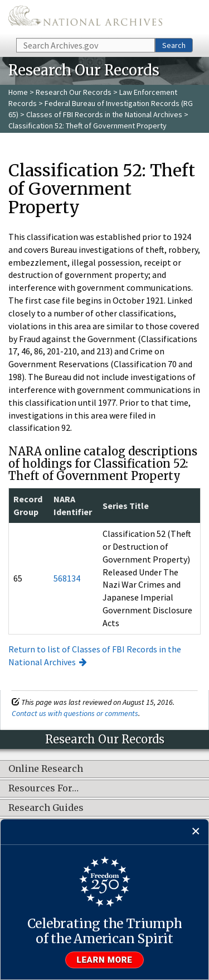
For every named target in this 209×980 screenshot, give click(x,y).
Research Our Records (74, 92)
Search (174, 45)
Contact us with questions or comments (75, 713)
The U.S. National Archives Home (85, 18)
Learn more (105, 960)
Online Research (46, 769)
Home (18, 92)
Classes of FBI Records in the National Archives (104, 114)
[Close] (196, 832)
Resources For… (43, 789)
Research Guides (46, 808)
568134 (67, 578)
